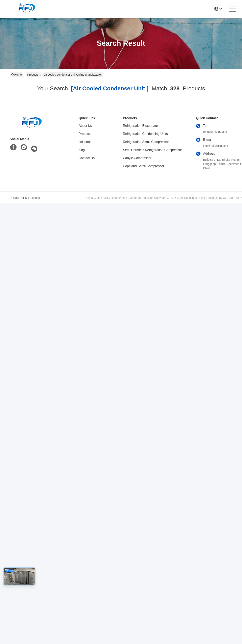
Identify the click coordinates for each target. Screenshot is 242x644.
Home (17, 75)
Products (33, 75)
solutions (85, 142)
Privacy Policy (18, 198)
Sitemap (35, 198)
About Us (85, 126)
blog (82, 150)
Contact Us (87, 158)
